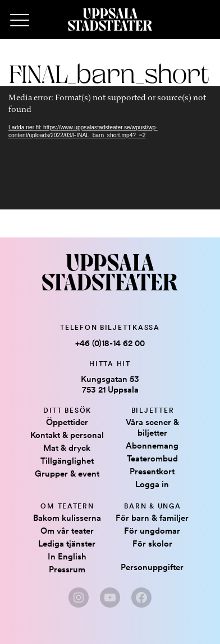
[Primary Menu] (20, 21)
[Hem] (110, 20)
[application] (110, 148)
